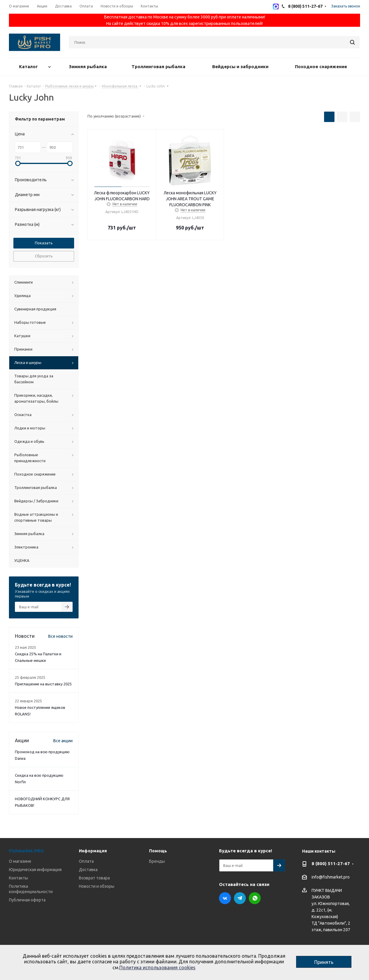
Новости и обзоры (97, 886)
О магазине (20, 861)
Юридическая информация (35, 870)
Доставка (88, 870)
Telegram (240, 898)
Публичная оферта (27, 900)
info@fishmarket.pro (331, 877)
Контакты (18, 878)
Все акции (63, 741)
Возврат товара (94, 878)
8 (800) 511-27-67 (331, 863)
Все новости (60, 636)
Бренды (157, 861)
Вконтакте (225, 898)
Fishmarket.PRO (26, 851)
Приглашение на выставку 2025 (43, 684)
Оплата (86, 861)
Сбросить (44, 256)
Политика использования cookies (157, 968)
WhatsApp (255, 898)
